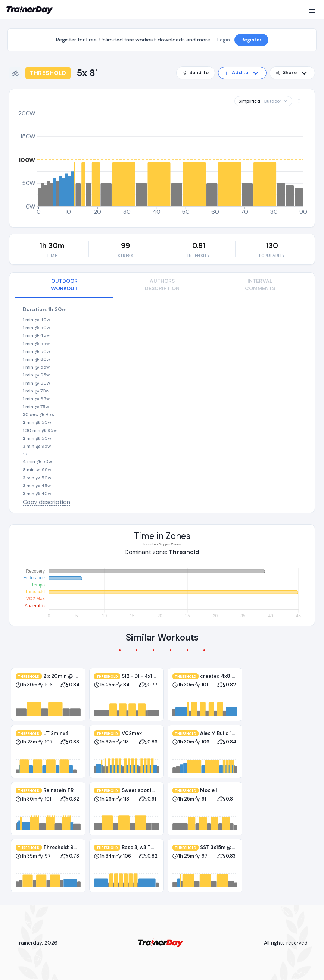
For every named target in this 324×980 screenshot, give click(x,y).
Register (251, 40)
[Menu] (314, 10)
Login (224, 40)
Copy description (46, 502)
